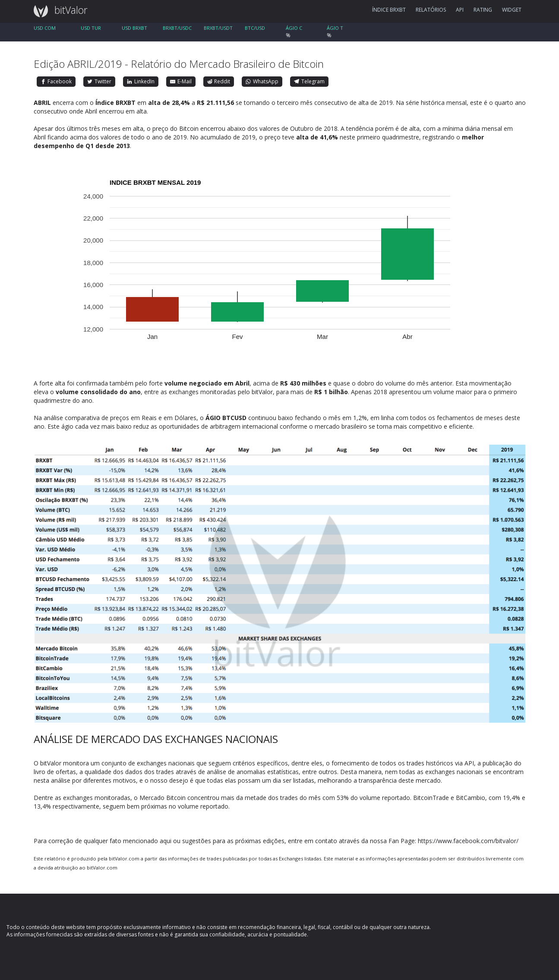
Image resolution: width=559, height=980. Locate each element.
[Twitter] (99, 82)
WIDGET (512, 10)
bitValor (57, 10)
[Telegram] (309, 82)
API (460, 10)
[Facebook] (56, 82)
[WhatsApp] (262, 82)
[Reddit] (219, 82)
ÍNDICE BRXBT (389, 10)
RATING (483, 10)
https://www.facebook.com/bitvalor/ (468, 841)
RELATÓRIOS (431, 10)
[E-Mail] (181, 82)
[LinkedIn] (141, 82)
